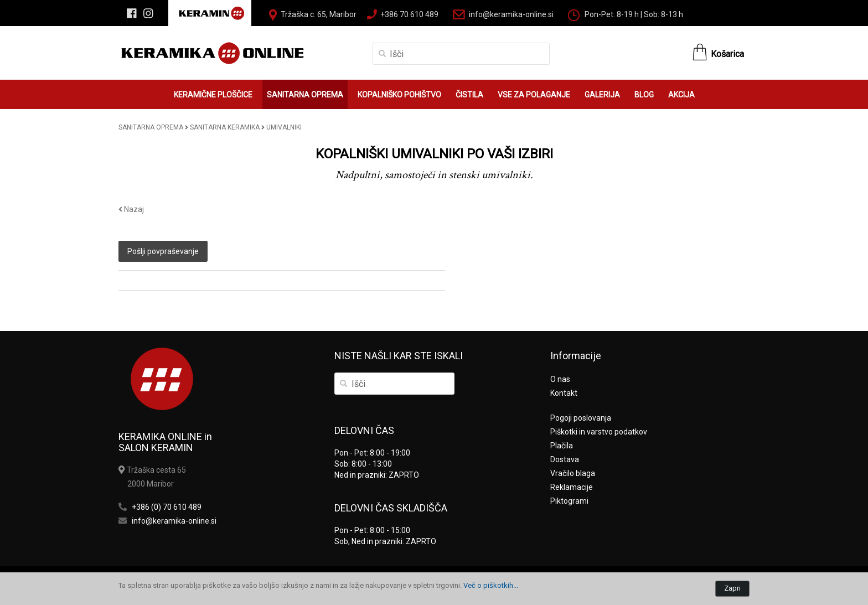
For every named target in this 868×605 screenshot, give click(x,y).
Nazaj (131, 209)
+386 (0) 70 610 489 (167, 507)
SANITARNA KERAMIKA (225, 127)
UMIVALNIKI (284, 127)
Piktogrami (569, 501)
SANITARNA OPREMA (305, 95)
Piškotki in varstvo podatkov (599, 432)
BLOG (644, 95)
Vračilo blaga (573, 473)
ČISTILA (469, 95)
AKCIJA (681, 95)
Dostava (565, 459)
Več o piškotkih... (491, 585)
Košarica (727, 54)
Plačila (562, 446)
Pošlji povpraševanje (163, 251)
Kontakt (564, 393)
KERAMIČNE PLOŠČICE (213, 95)
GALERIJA (602, 95)
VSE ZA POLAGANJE (534, 95)
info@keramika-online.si (511, 14)
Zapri (732, 588)
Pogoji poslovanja (581, 418)
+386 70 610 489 (409, 14)
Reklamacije (572, 487)
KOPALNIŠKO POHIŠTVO (399, 95)
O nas (560, 379)
